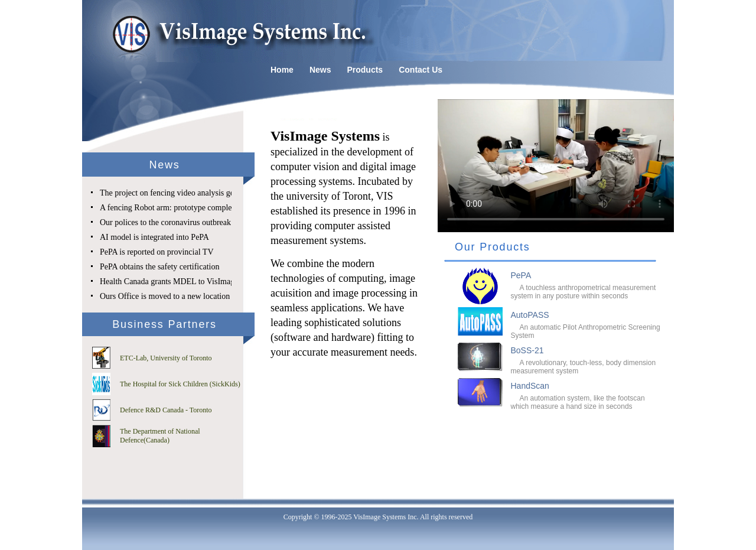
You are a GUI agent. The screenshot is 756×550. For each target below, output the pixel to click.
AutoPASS (530, 315)
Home (282, 70)
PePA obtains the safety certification (159, 267)
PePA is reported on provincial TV (157, 252)
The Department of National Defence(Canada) (160, 436)
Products (365, 70)
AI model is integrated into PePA (154, 237)
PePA (521, 275)
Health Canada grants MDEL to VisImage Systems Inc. (191, 281)
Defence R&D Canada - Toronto (166, 410)
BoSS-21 (527, 350)
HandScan (530, 386)
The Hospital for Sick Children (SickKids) (180, 384)
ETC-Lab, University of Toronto (166, 358)
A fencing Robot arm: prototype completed (171, 208)
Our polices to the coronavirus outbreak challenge (182, 222)
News (320, 70)
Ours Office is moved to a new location (165, 296)
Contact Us (421, 70)
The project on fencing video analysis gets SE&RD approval (200, 193)
